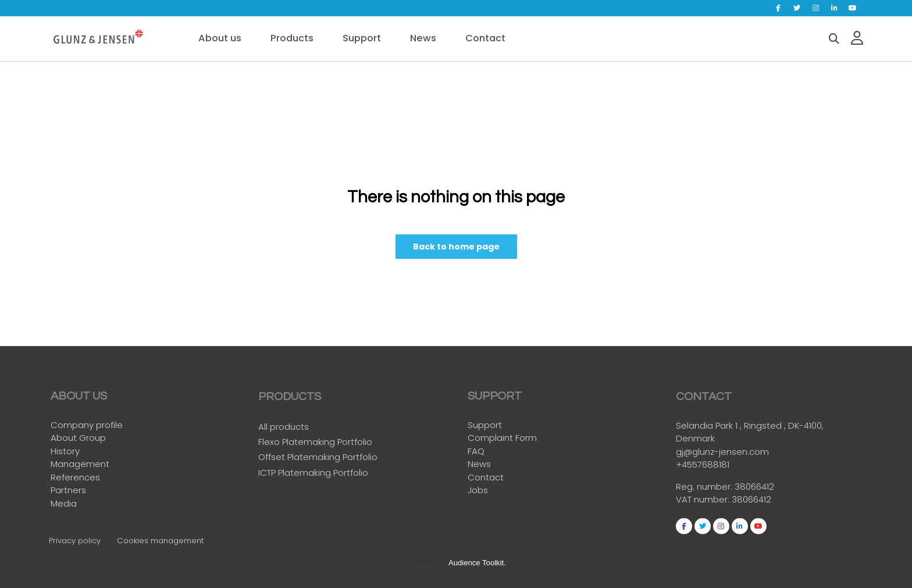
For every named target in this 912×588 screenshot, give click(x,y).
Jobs (478, 491)
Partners (68, 491)
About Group (78, 438)
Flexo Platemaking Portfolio (315, 445)
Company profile (87, 425)
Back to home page (456, 247)
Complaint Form (502, 438)
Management (80, 464)
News (479, 464)
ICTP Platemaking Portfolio (313, 475)
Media (64, 503)
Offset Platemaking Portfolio (318, 460)
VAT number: (704, 502)
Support (485, 425)
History (65, 451)
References (75, 477)
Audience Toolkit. (477, 563)
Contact (486, 477)
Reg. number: (705, 489)
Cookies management (160, 541)
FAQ (476, 451)
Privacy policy (75, 541)
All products (284, 430)
